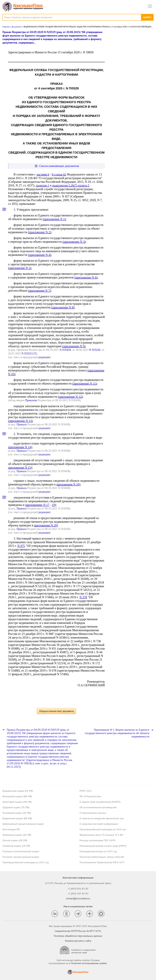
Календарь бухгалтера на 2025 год (98, 851)
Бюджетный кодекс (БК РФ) (17, 818)
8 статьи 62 (59, 174)
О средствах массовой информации (99, 824)
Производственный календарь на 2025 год (26, 862)
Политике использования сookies (89, 963)
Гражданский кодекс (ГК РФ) (18, 791)
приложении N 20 (45, 525)
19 (53, 505)
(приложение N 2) (40, 232)
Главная (6, 27)
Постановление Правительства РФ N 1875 (102, 862)
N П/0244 (95, 350)
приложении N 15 (19, 468)
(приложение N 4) (40, 255)
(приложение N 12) (70, 397)
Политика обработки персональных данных (78, 936)
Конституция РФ (11, 829)
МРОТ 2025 (86, 791)
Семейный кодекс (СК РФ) (16, 846)
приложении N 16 (68, 484)
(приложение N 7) (39, 291)
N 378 (83, 597)
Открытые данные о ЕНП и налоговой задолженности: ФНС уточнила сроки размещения (130, 61)
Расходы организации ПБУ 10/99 (97, 840)
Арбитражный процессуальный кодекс (23, 824)
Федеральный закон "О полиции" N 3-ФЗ (101, 835)
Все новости (117, 108)
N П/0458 (65, 350)
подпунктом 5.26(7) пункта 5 (71, 185)
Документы (17, 27)
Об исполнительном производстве (98, 807)
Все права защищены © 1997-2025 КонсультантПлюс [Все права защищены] (78, 926)
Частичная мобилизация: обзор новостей (102, 857)
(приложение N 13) (20, 421)
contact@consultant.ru (78, 898)
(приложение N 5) (20, 268)
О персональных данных (93, 813)
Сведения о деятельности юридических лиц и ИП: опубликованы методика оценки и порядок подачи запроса (131, 96)
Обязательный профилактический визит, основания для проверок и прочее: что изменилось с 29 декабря (130, 78)
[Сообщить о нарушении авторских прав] (78, 950)
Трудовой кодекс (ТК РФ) (16, 807)
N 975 (21, 546)
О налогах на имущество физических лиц (102, 818)
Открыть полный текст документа (57, 711)
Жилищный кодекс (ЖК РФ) (17, 796)
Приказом (31, 400)
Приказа (22, 424)
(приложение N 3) (74, 242)
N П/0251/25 (29, 353)
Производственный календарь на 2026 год (103, 829)
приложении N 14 (19, 447)
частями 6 (43, 174)
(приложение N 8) (63, 307)
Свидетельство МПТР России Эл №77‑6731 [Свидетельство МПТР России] (78, 931)
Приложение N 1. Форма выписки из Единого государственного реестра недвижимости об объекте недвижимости (117, 733)
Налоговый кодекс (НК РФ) (17, 802)
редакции (44, 357)
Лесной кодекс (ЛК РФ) (15, 840)
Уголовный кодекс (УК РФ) (17, 813)
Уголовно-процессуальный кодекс (21, 857)
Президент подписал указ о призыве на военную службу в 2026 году (130, 46)
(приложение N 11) (85, 383)
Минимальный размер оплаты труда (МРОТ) (103, 846)
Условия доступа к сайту (78, 941)
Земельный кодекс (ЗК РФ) (17, 835)
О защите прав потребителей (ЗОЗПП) (100, 802)
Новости (122, 34)
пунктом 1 (42, 185)
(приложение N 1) (54, 219)
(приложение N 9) (74, 346)
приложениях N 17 (37, 505)
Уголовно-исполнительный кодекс (21, 851)
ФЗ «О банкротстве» (90, 796)
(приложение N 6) (86, 277)
